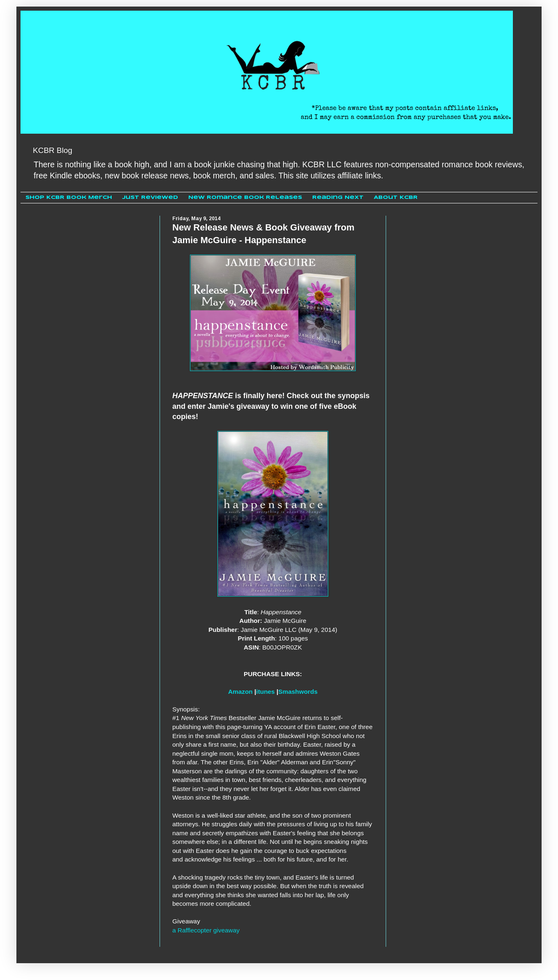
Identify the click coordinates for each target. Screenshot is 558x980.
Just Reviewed (150, 197)
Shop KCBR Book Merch (69, 197)
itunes (265, 692)
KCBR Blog (53, 150)
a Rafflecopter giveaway (206, 930)
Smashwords (298, 692)
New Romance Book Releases (245, 197)
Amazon (240, 692)
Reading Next (338, 197)
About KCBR (396, 197)
